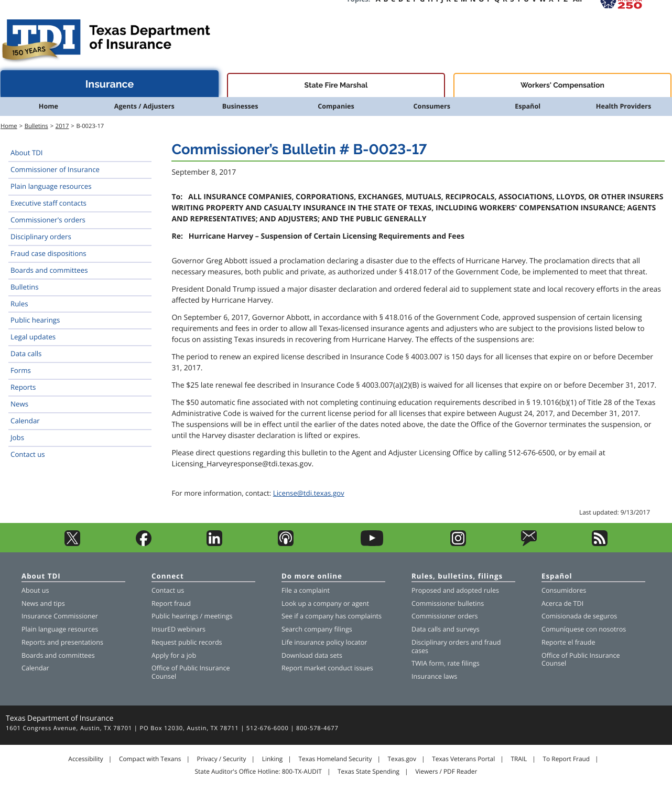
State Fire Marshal (336, 85)
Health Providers (624, 106)
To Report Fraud (567, 759)
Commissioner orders (445, 616)
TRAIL (519, 759)
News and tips (43, 603)
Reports (23, 387)
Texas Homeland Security (335, 759)
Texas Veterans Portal (463, 759)
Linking (273, 759)
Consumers (432, 106)
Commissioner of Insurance (55, 169)
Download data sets (312, 655)
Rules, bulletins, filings (457, 577)
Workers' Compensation (562, 85)
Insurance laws (434, 676)
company (328, 603)
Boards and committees (49, 270)
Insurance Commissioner (60, 616)
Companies (336, 106)
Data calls (26, 354)
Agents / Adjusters (144, 106)
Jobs (17, 437)
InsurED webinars (178, 629)
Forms (21, 370)
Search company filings (317, 629)
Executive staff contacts (48, 203)
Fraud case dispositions (48, 253)
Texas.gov (402, 759)
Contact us (28, 454)
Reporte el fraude (568, 642)
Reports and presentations (62, 642)
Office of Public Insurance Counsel (191, 672)
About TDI (27, 153)
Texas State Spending (368, 772)
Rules (19, 304)
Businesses (240, 106)
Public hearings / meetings (192, 616)
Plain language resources (51, 186)
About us (35, 590)
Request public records (187, 642)
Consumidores (564, 590)
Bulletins (36, 126)
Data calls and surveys (446, 629)
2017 (62, 126)
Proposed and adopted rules (455, 590)
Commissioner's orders (48, 220)
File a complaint (306, 590)
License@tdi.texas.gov (309, 493)
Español (528, 106)
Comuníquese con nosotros (584, 629)
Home (48, 106)
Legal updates (33, 337)
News (19, 404)
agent (360, 603)
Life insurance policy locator (324, 642)
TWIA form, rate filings (446, 663)
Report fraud (171, 603)
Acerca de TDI (562, 603)
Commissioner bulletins (448, 603)
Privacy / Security (222, 759)
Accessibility (85, 759)
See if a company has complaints (332, 616)
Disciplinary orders (41, 237)
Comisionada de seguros (579, 616)
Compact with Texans (150, 759)
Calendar (25, 421)
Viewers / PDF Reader (446, 772)
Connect (168, 577)
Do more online (312, 577)
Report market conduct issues (327, 668)
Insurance (110, 84)
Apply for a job (174, 655)
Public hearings (35, 320)
